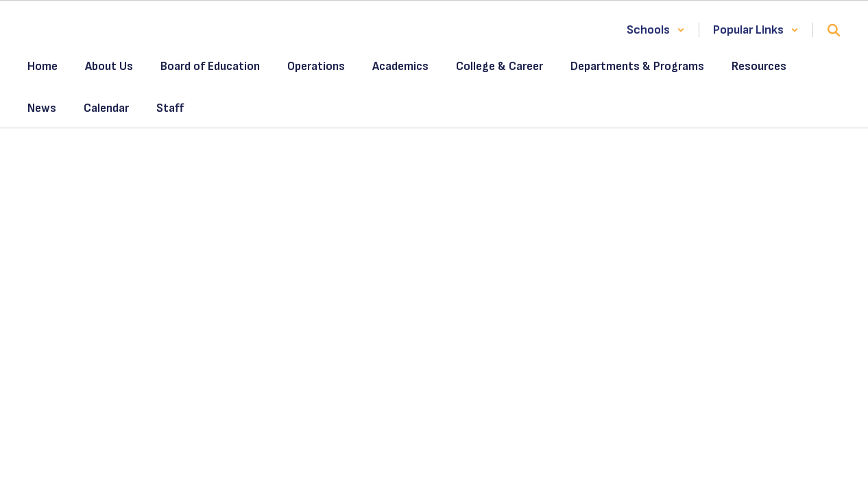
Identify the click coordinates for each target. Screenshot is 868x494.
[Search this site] (834, 30)
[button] (656, 30)
